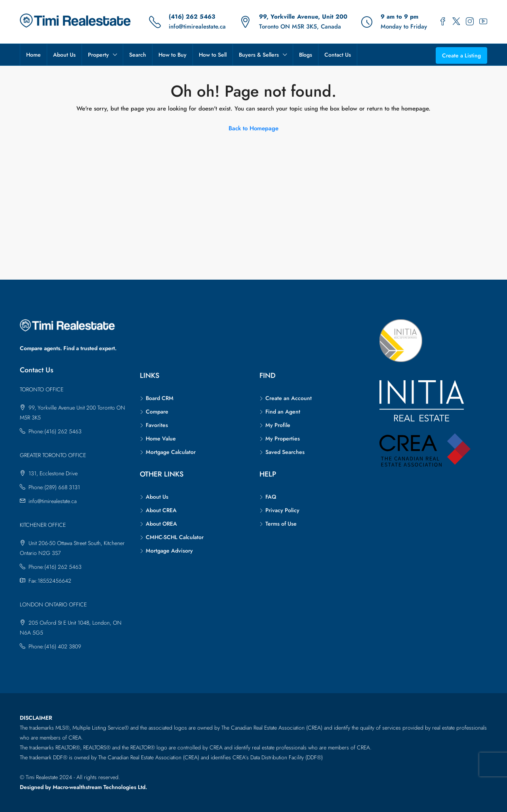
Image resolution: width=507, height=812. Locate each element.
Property (98, 55)
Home (33, 55)
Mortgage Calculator (171, 452)
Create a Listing (461, 55)
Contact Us (338, 55)
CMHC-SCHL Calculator (175, 537)
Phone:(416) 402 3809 (55, 646)
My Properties (283, 438)
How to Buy (172, 55)
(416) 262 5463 (192, 17)
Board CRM (160, 398)
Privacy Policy (282, 510)
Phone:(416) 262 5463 (55, 431)
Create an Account (289, 398)
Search (138, 55)
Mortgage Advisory (169, 551)
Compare (157, 412)
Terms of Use (281, 524)
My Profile (278, 425)
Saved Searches (285, 452)
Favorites (157, 425)
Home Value (161, 438)
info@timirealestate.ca (197, 27)
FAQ (271, 497)
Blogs (306, 55)
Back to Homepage (253, 128)
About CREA (161, 510)
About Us (64, 55)
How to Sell (213, 55)
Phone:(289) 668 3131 (54, 487)
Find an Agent (283, 412)
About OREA (161, 524)
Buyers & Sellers (259, 55)
